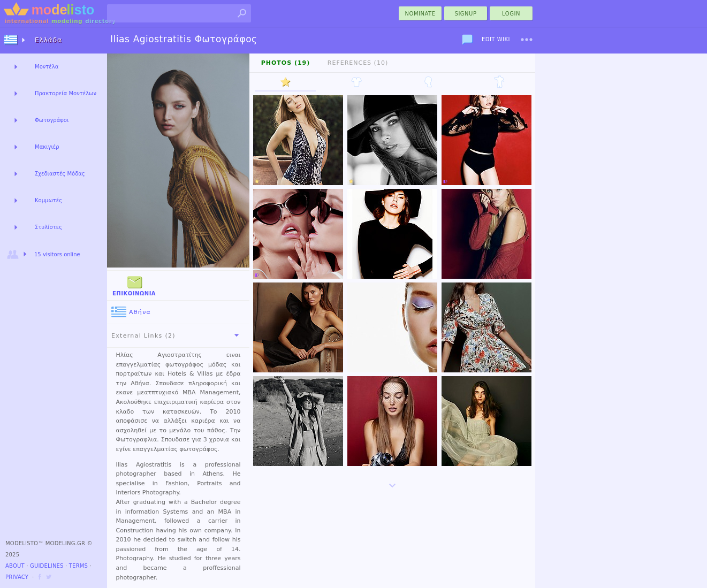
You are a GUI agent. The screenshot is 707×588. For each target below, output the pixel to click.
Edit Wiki (496, 39)
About (15, 566)
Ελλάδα (48, 40)
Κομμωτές (48, 200)
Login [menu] (511, 14)
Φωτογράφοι (52, 120)
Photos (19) (286, 63)
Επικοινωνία (134, 285)
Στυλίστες (48, 227)
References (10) (358, 63)
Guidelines (47, 566)
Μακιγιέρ (47, 147)
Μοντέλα (47, 67)
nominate (420, 14)
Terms (78, 566)
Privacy (17, 577)
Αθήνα (131, 312)
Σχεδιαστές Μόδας (60, 174)
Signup (466, 14)
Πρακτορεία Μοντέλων (66, 93)
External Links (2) (177, 335)
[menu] (527, 40)
